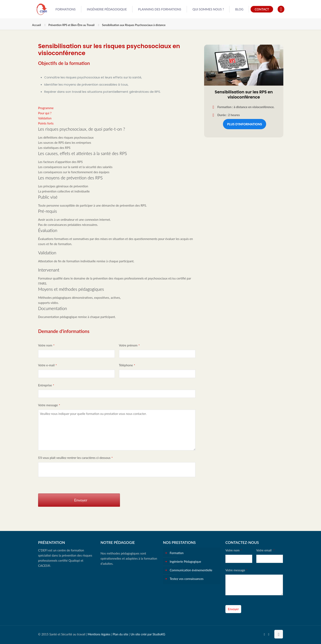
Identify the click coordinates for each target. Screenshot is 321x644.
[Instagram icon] (269, 634)
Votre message (49, 405)
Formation (177, 553)
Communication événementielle (191, 570)
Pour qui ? (45, 113)
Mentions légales (99, 634)
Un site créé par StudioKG (148, 634)
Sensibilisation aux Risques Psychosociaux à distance (134, 25)
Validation (45, 118)
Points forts (46, 123)
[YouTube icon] (264, 634)
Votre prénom (129, 345)
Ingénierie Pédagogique (185, 561)
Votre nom (46, 345)
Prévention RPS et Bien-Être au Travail (72, 25)
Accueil (37, 25)
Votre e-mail (47, 365)
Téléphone (127, 365)
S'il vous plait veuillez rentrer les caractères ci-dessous (75, 458)
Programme (46, 108)
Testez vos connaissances (187, 579)
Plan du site (120, 634)
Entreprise (46, 385)
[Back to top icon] (279, 634)
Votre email (265, 550)
